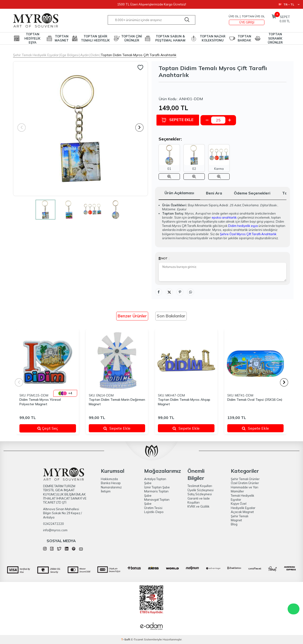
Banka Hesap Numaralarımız (111, 485)
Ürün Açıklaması (179, 193)
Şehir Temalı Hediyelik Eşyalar (36, 55)
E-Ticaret (137, 639)
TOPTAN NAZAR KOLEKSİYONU (213, 38)
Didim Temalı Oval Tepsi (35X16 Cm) (255, 400)
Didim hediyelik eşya (243, 226)
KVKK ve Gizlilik (198, 506)
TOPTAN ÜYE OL (253, 16)
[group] (80, 129)
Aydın (85, 55)
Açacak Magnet (242, 512)
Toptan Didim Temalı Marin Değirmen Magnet (117, 402)
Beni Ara (214, 193)
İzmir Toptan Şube (157, 487)
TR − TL (289, 4)
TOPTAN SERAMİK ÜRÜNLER (275, 38)
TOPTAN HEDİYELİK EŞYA (32, 38)
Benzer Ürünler (132, 316)
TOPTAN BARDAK (244, 38)
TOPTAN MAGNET (62, 38)
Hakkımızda (109, 479)
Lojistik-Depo (154, 512)
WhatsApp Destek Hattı (294, 609)
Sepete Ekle (179, 120)
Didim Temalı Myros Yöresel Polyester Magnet (40, 402)
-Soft (126, 639)
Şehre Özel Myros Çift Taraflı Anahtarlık (248, 234)
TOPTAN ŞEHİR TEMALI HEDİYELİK (95, 38)
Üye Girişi (247, 22)
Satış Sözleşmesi (200, 494)
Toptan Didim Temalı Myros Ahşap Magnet (184, 402)
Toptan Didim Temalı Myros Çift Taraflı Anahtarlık (139, 55)
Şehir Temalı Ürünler (245, 479)
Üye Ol (234, 16)
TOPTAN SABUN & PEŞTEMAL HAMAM (170, 38)
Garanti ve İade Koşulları (199, 500)
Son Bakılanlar (171, 316)
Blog (234, 524)
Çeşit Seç (54, 428)
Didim (95, 55)
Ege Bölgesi (69, 55)
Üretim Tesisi (153, 508)
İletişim (106, 491)
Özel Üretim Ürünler (245, 483)
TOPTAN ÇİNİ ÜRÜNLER (132, 38)
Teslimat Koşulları (200, 486)
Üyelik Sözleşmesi (201, 490)
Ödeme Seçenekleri (252, 193)
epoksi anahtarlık (224, 217)
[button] (140, 128)
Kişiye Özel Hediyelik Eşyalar (243, 506)
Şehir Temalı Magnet (240, 518)
